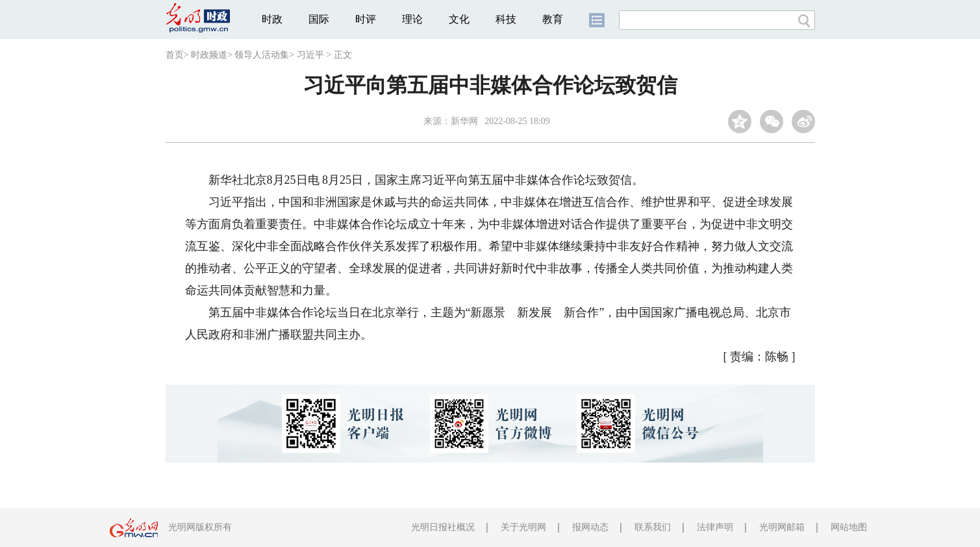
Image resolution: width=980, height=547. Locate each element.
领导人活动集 (262, 55)
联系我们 (653, 527)
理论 (412, 19)
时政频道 (209, 55)
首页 (175, 55)
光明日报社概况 (443, 527)
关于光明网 (523, 527)
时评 (366, 19)
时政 (272, 19)
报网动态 (590, 527)
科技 (506, 19)
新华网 (464, 121)
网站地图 (849, 527)
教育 (553, 19)
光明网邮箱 (782, 527)
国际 (319, 19)
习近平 (310, 55)
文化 (459, 19)
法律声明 (715, 527)
